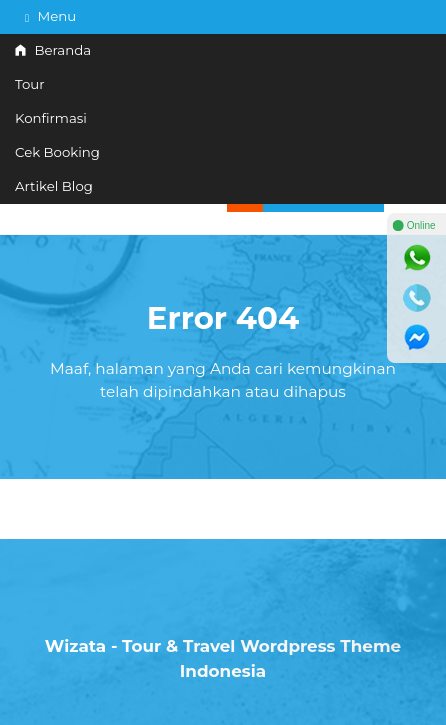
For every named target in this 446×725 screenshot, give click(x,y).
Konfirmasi (51, 118)
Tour (30, 84)
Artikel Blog (54, 186)
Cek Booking (57, 152)
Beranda (53, 50)
